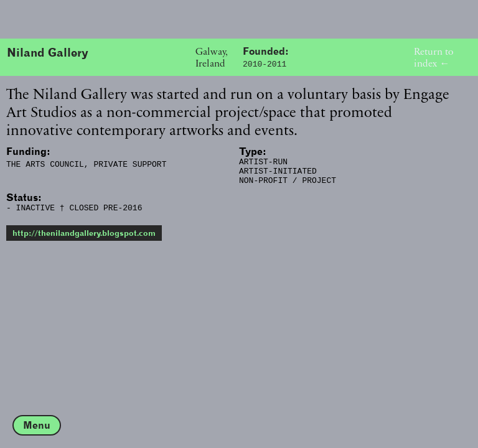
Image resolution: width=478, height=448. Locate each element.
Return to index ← (433, 57)
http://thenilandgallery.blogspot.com (84, 240)
